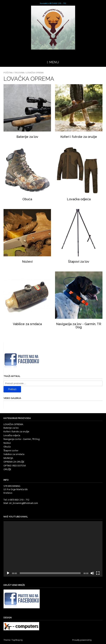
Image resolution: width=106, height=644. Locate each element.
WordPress (97, 640)
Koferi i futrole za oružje (16, 431)
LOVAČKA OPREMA (13, 424)
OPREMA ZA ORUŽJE (14, 462)
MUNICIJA (8, 458)
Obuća (7, 447)
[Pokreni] (8, 573)
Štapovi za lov (11, 450)
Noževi (7, 443)
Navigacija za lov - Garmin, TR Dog (22, 439)
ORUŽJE (7, 469)
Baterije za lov (11, 428)
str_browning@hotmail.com (23, 503)
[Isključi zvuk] (92, 573)
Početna (8, 73)
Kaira (26, 640)
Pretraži (12, 389)
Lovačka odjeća (12, 435)
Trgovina (19, 73)
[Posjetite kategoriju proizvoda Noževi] (27, 237)
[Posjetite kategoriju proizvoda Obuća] (27, 174)
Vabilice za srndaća (14, 454)
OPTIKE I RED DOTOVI (15, 466)
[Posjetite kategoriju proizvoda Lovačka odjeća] (79, 174)
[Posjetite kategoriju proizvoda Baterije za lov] (27, 112)
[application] (53, 549)
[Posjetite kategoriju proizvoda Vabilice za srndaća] (27, 299)
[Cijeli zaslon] (98, 573)
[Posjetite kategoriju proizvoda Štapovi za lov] (79, 237)
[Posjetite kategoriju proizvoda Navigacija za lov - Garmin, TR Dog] (79, 301)
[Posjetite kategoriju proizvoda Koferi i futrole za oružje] (79, 112)
